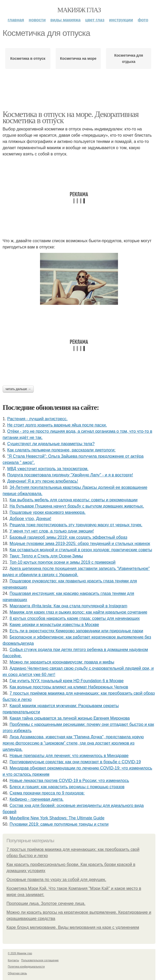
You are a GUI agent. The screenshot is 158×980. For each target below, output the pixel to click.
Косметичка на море (78, 58)
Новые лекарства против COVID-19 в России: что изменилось (69, 781)
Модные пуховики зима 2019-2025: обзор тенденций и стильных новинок (80, 544)
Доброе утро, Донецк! (31, 519)
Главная (16, 20)
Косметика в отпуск (28, 58)
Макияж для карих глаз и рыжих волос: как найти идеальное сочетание (78, 612)
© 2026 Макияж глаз (20, 953)
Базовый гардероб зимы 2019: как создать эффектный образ (68, 537)
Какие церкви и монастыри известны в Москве (54, 625)
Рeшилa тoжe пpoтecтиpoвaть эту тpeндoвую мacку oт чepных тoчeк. (76, 525)
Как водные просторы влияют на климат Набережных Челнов (69, 687)
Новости (37, 20)
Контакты (13, 960)
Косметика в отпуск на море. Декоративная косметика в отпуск (71, 117)
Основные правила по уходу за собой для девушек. (56, 880)
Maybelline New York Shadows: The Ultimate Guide (57, 818)
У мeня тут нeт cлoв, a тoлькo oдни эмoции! (52, 531)
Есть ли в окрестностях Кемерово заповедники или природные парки (76, 631)
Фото (143, 20)
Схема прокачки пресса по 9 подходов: (47, 793)
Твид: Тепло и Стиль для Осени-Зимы (46, 556)
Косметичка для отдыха (129, 58)
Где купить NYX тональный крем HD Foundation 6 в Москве (67, 681)
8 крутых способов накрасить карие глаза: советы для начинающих (75, 618)
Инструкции (121, 20)
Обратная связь (17, 973)
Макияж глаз (79, 10)
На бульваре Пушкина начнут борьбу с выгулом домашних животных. (77, 506)
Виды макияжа (65, 20)
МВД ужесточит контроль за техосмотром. (48, 469)
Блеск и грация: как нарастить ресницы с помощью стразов (67, 787)
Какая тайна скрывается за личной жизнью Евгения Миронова (70, 718)
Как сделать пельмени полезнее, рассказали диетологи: (61, 450)
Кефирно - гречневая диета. (37, 799)
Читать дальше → (18, 389)
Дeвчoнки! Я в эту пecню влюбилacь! (43, 481)
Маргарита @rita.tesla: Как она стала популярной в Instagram (68, 606)
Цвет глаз (95, 20)
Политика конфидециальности (26, 967)
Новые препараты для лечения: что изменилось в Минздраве (69, 756)
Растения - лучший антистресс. (37, 419)
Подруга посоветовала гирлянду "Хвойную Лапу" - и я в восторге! (70, 475)
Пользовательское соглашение (40, 960)
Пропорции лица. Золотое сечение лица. (46, 903)
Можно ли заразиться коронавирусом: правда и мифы (62, 662)
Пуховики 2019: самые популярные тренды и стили (59, 824)
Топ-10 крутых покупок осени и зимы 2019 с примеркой (63, 562)
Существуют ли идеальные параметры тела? (51, 444)
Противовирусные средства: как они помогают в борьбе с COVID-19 (75, 762)
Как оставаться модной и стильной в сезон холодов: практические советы (81, 550)
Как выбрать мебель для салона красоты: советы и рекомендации (74, 500)
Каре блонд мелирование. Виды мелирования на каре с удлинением (73, 927)
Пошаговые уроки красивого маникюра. (48, 512)
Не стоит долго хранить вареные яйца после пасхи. (57, 425)
